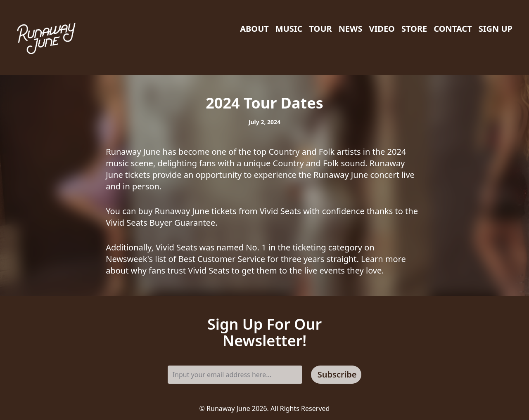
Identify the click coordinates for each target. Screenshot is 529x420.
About (254, 29)
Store (414, 29)
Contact (453, 29)
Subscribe (337, 374)
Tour (320, 29)
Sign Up (496, 29)
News (351, 29)
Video (382, 29)
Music (289, 29)
